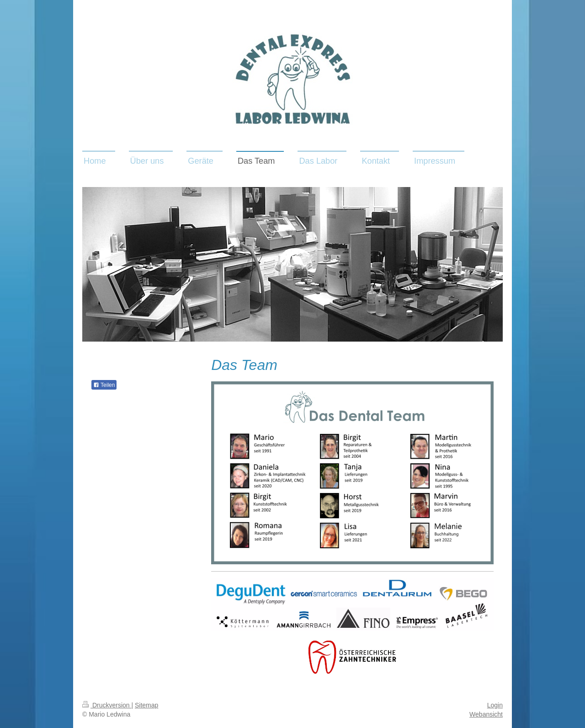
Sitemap (146, 705)
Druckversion (107, 705)
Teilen (104, 385)
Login (495, 705)
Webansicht (486, 714)
